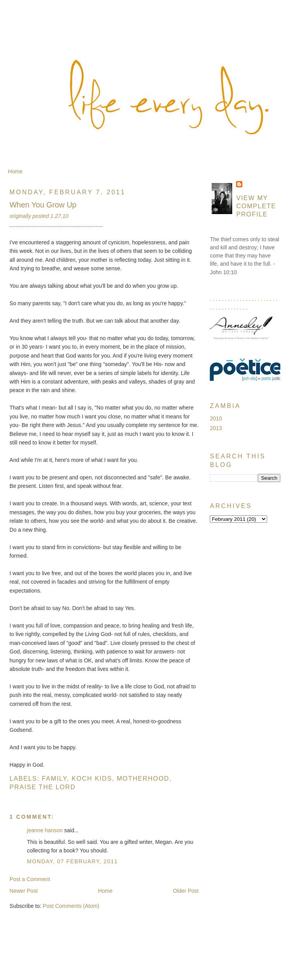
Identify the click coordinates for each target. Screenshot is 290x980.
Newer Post (24, 891)
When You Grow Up (43, 205)
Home (15, 171)
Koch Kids (92, 778)
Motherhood (143, 778)
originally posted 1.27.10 (39, 216)
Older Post (186, 891)
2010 (216, 418)
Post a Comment (30, 879)
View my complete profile (256, 206)
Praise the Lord (43, 787)
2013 (216, 428)
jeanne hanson (45, 830)
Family (54, 778)
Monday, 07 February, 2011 (73, 861)
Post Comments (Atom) (71, 906)
